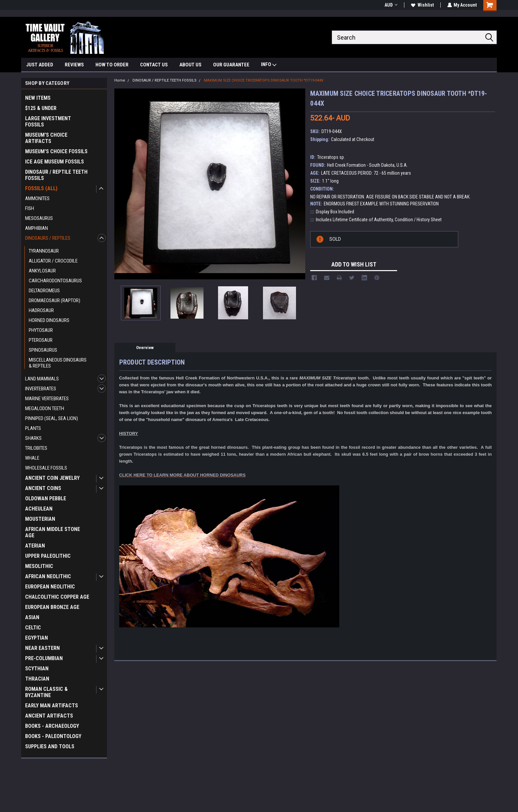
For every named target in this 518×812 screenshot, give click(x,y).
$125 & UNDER (41, 108)
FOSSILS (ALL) (41, 188)
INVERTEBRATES (41, 389)
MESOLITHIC (39, 566)
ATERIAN (35, 546)
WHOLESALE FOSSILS (46, 468)
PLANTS (33, 428)
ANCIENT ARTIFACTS (49, 716)
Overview (145, 348)
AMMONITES (37, 198)
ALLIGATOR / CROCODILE (53, 261)
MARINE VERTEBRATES (47, 399)
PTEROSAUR (41, 340)
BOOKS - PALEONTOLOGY (53, 736)
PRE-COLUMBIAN (44, 658)
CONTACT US (154, 65)
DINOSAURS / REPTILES (48, 238)
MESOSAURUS (39, 218)
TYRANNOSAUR (44, 251)
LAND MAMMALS (42, 379)
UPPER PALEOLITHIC (48, 556)
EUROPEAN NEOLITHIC (50, 587)
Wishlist (422, 5)
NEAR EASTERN (42, 648)
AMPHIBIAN (37, 228)
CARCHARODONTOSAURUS (55, 281)
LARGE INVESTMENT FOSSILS (48, 122)
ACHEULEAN (39, 509)
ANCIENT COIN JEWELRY (52, 478)
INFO (269, 65)
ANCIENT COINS (43, 488)
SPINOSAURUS (43, 350)
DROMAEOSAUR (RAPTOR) (55, 300)
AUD (391, 5)
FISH (30, 208)
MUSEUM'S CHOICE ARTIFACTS (46, 138)
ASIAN (32, 617)
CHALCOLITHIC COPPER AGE (57, 597)
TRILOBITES (36, 448)
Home (120, 80)
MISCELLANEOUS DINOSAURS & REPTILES (58, 363)
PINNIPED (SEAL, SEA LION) (52, 418)
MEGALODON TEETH (45, 408)
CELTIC (33, 628)
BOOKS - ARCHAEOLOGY (52, 726)
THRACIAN (37, 679)
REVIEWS (74, 65)
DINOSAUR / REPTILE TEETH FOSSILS (56, 175)
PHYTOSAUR (41, 330)
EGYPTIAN (37, 638)
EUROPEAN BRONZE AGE (52, 607)
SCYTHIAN (37, 669)
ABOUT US (190, 65)
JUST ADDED (40, 65)
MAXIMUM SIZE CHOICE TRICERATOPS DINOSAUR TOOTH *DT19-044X (264, 80)
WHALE (32, 458)
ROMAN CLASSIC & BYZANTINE (46, 692)
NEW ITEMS (38, 98)
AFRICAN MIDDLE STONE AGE (53, 532)
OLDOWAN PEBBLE (46, 498)
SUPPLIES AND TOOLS (50, 746)
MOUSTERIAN (40, 519)
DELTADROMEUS (44, 291)
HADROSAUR (41, 310)
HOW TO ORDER (112, 65)
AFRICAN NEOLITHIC (48, 576)
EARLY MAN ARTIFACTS (52, 706)
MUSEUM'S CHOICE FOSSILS (56, 151)
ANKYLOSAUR (42, 271)
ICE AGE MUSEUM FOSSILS (55, 162)
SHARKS (33, 438)
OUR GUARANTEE (231, 65)
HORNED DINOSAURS (49, 320)
